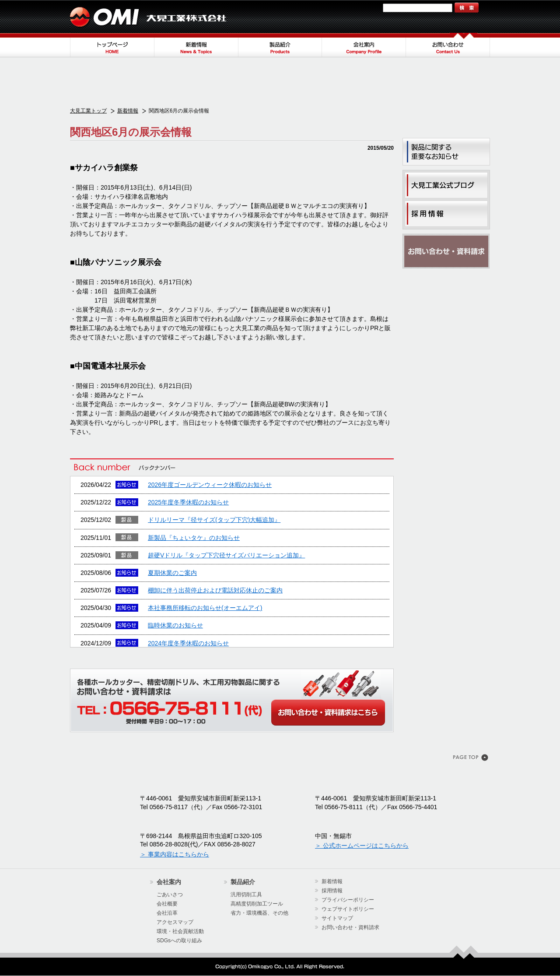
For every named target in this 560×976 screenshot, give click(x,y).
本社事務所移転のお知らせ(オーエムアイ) (205, 608)
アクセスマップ (175, 922)
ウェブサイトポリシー (348, 909)
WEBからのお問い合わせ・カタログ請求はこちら (328, 712)
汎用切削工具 (246, 895)
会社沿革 (167, 913)
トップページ (112, 45)
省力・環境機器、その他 (259, 913)
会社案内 (364, 45)
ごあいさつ (170, 895)
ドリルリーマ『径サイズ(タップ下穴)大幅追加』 (214, 520)
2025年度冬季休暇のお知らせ (188, 502)
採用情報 (332, 891)
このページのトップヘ (471, 758)
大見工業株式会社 (149, 16)
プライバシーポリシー (348, 900)
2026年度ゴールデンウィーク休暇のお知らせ (210, 485)
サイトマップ (362, 8)
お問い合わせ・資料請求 (446, 251)
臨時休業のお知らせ (175, 625)
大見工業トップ (88, 111)
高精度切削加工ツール (257, 904)
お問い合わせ (448, 45)
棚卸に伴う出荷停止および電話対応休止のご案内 (215, 590)
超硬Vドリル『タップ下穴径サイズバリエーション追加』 (226, 555)
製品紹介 (280, 45)
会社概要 (167, 904)
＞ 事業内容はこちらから (175, 854)
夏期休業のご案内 (172, 573)
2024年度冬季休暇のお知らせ (188, 643)
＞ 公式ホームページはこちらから (362, 846)
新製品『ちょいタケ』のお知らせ (194, 538)
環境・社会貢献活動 (180, 931)
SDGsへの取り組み (179, 941)
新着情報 (196, 45)
